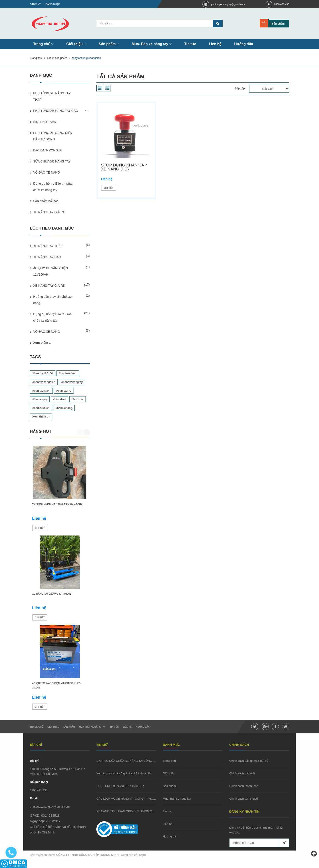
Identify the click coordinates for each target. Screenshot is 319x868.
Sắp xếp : (240, 89)
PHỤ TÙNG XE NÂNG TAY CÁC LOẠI (121, 786)
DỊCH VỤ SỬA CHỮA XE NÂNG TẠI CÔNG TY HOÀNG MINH (136, 761)
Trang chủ (43, 44)
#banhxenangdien (44, 382)
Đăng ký (35, 4)
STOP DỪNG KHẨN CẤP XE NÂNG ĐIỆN (124, 167)
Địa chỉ (34, 761)
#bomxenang (64, 408)
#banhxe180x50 (43, 373)
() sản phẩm (277, 24)
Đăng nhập (53, 4)
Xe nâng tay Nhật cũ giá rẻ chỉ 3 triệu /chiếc (124, 773)
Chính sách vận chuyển (244, 799)
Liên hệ (215, 44)
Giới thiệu (76, 44)
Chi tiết (109, 188)
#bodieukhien (41, 408)
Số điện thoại (39, 782)
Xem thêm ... (42, 343)
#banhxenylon (41, 391)
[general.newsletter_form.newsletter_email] (259, 843)
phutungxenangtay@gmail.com (228, 4)
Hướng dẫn (244, 44)
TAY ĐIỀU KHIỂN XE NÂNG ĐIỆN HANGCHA (57, 504)
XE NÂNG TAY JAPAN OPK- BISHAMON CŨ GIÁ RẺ (130, 811)
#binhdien (59, 399)
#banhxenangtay (72, 382)
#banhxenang (68, 373)
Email (34, 798)
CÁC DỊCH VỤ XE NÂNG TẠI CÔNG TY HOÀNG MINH (132, 799)
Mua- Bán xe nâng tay (152, 44)
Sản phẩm (109, 44)
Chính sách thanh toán (244, 786)
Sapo (142, 855)
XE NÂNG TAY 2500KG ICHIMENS (52, 594)
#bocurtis (78, 399)
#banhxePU (64, 391)
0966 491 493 (282, 4)
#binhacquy (40, 399)
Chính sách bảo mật (242, 773)
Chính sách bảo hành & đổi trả (249, 761)
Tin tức (190, 44)
